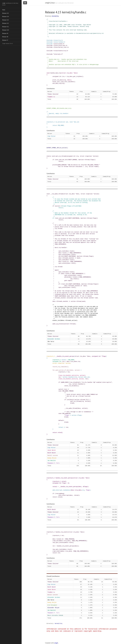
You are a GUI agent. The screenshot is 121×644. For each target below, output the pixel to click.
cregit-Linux (50, 3)
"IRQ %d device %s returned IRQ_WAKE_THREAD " (84, 165)
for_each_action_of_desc (61, 370)
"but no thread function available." (71, 167)
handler (71, 377)
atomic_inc (56, 320)
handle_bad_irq (55, 73)
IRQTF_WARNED (72, 160)
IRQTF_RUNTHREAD (74, 218)
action (96, 156)
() (80, 382)
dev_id (76, 122)
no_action (59, 122)
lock (71, 543)
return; (61, 161)
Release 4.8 (5, 37)
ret (63, 536)
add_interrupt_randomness (61, 490)
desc (75, 73)
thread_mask (81, 301)
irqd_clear (56, 551)
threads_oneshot (63, 301)
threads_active (71, 320)
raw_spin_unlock (58, 543)
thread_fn (84, 400)
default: (61, 421)
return (55, 125)
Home (4, 10)
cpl (67, 122)
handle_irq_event (61, 532)
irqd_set (56, 541)
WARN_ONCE (65, 382)
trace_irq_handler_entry (67, 375)
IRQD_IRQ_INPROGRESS (79, 541)
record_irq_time (58, 367)
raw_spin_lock (57, 549)
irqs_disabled (74, 382)
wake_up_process (58, 324)
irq (63, 77)
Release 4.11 (6, 27)
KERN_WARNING (62, 165)
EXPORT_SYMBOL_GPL (53, 108)
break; (73, 403)
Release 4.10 (6, 30)
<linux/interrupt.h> (60, 46)
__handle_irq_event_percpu (65, 356)
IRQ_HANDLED (66, 414)
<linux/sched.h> (59, 44)
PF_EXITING (77, 206)
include (50, 40)
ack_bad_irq (57, 83)
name (96, 167)
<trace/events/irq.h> (61, 51)
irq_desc (70, 73)
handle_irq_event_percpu (64, 478)
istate (59, 539)
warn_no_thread (61, 156)
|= (70, 301)
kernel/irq (55, 16)
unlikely (70, 400)
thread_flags (90, 160)
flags (69, 206)
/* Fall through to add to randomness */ (79, 412)
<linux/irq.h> (58, 40)
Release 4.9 (5, 33)
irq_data (74, 362)
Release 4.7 (5, 40)
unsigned (56, 77)
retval (64, 360)
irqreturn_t (51, 122)
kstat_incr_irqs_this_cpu (61, 82)
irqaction (88, 156)
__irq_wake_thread (57, 194)
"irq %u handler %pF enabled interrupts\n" (97, 382)
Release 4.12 (6, 23)
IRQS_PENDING (70, 539)
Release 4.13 (6, 20)
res (68, 372)
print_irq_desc (58, 80)
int (60, 77)
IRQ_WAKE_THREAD (68, 391)
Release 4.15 (6, 13)
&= (63, 539)
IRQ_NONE (61, 125)
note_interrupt (64, 495)
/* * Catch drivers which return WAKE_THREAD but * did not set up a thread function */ (72, 395)
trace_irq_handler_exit (67, 379)
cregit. (56, 643)
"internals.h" (58, 54)
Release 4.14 (6, 17)
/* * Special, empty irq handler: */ (58, 114)
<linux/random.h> (59, 42)
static (49, 156)
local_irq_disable (71, 386)
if (53, 160)
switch (61, 389)
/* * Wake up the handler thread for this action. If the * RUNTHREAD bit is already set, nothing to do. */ (69, 214)
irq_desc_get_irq (73, 77)
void (48, 73)
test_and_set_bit (61, 160)
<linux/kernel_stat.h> (61, 47)
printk (55, 165)
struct (64, 73)
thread (64, 206)
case (60, 391)
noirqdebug (60, 494)
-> (84, 160)
